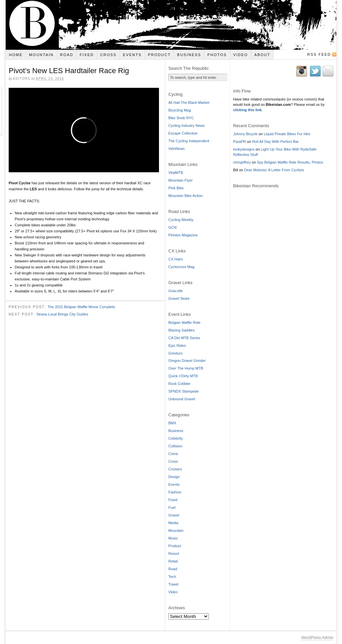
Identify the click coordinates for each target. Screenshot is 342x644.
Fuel (172, 507)
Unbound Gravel (182, 399)
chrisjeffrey (242, 162)
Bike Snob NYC (181, 118)
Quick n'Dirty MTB (183, 376)
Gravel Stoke (179, 298)
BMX (172, 423)
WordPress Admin (317, 638)
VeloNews (177, 149)
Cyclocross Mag (181, 267)
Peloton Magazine (183, 235)
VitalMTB (176, 173)
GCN (172, 227)
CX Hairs (176, 259)
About (262, 55)
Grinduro (176, 353)
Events (132, 55)
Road (67, 55)
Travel (173, 584)
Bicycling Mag (180, 110)
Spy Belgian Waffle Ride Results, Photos (290, 162)
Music (173, 538)
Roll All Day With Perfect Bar (275, 142)
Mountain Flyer (181, 180)
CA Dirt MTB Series (184, 338)
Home (16, 55)
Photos (217, 55)
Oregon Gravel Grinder (187, 361)
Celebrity (176, 438)
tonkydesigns (244, 149)
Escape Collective (183, 133)
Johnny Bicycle (245, 134)
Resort (174, 554)
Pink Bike (176, 188)
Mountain (41, 55)
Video (240, 55)
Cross (108, 55)
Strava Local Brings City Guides (62, 314)
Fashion (175, 492)
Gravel (174, 515)
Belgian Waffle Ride (184, 323)
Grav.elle (176, 291)
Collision (175, 446)
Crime (173, 454)
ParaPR (240, 142)
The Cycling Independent (189, 141)
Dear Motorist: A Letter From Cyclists (274, 170)
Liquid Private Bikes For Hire (287, 134)
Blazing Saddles (182, 330)
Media (173, 523)
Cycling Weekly (181, 220)
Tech (172, 577)
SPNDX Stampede (184, 391)
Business (189, 55)
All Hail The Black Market (189, 102)
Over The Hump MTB (186, 368)
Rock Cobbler (180, 384)
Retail (173, 561)
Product (159, 55)
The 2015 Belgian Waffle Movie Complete (81, 307)
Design (174, 477)
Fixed (87, 55)
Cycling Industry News (187, 126)
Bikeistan (171, 25)
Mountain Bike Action (186, 196)
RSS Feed (319, 54)
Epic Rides (177, 346)
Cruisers (175, 469)
